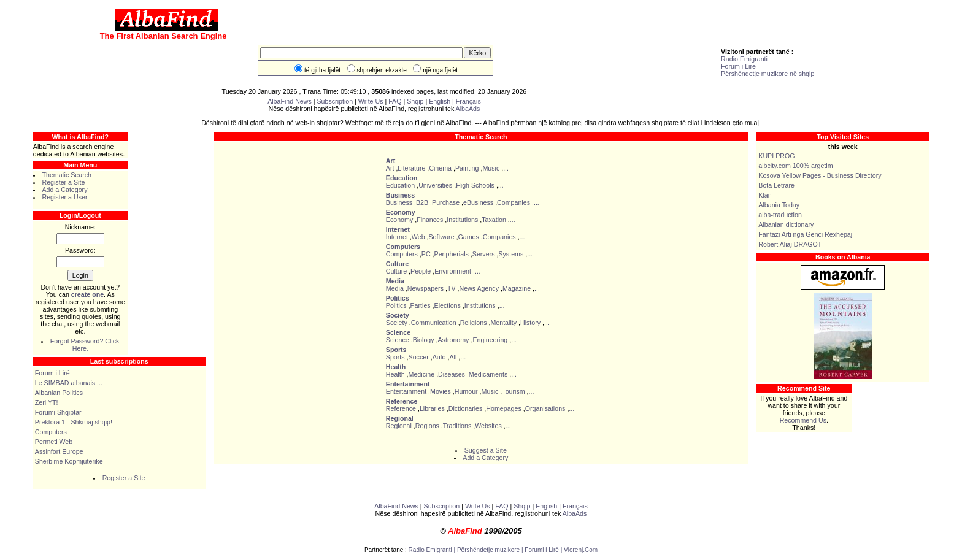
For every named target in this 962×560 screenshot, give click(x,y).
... (506, 168)
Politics (396, 305)
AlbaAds (468, 109)
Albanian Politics (59, 393)
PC (426, 254)
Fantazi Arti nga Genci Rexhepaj (805, 234)
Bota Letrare (776, 185)
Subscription (335, 101)
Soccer (419, 357)
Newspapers (425, 288)
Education (400, 185)
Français (468, 101)
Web (418, 237)
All (453, 357)
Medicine (422, 374)
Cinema (440, 168)
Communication (434, 323)
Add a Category (64, 190)
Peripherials (452, 254)
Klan (765, 195)
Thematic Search (67, 175)
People (421, 271)
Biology (424, 340)
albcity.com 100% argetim (795, 166)
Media (395, 288)
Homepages (503, 408)
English (440, 101)
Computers (51, 432)
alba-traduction (780, 215)
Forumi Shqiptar (58, 412)
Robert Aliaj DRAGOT (790, 244)
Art (390, 168)
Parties (420, 305)
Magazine (517, 288)
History (530, 323)
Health (395, 374)
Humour (466, 391)
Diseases (452, 374)
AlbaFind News (290, 101)
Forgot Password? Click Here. (85, 345)
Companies (514, 202)
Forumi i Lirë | (544, 550)
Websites (488, 426)
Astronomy (454, 340)
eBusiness (478, 202)
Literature (411, 168)
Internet (397, 237)
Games (468, 237)
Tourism (513, 391)
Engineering (490, 340)
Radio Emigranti (744, 59)
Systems (511, 254)
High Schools (475, 185)
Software (442, 237)
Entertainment (406, 391)
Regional (399, 426)
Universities (435, 185)
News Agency (479, 288)
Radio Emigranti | (433, 550)
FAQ (396, 101)
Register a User (64, 197)
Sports (395, 357)
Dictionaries (466, 408)
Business (399, 202)
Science (398, 340)
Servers (484, 254)
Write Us (371, 101)
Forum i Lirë (738, 66)
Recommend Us (803, 420)
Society (397, 323)
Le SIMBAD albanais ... (69, 383)
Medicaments (488, 374)
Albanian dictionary (786, 224)
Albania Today (779, 205)
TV (452, 288)
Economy (399, 220)
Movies (441, 391)
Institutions (462, 220)
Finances (430, 220)
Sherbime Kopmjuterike (69, 461)
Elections (448, 305)
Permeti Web (54, 442)
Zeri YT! (47, 402)
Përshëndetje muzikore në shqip (768, 74)
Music (491, 168)
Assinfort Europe (59, 451)
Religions (474, 323)
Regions (427, 426)
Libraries (432, 408)
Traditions (457, 426)
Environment (453, 271)
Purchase (446, 202)
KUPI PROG (776, 156)
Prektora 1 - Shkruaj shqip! (74, 422)
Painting (467, 168)
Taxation (494, 220)
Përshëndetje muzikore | (491, 550)
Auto (439, 357)
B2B (422, 202)
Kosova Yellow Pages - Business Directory (820, 175)
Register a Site (63, 182)
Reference (401, 408)
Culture (396, 271)
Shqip (415, 101)
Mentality (503, 323)
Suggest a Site (486, 450)
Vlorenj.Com (581, 550)
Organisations (545, 408)
